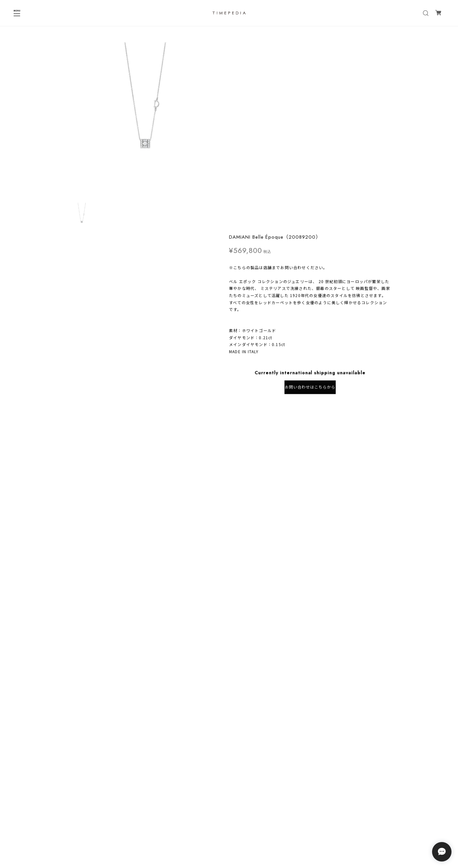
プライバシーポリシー (229, 817)
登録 (269, 793)
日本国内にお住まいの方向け (310, 219)
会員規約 (229, 834)
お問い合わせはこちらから (310, 198)
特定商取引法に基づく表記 (229, 826)
